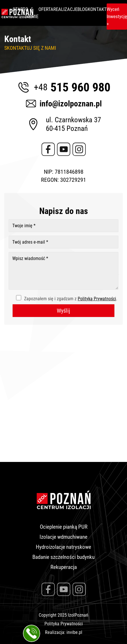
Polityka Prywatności (64, 624)
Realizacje (65, 9)
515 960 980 (63, 87)
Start (19, 9)
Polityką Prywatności (97, 299)
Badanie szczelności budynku (63, 557)
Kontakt (97, 9)
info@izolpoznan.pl (63, 104)
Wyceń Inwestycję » (117, 16)
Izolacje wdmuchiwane (63, 537)
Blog (83, 9)
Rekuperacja (64, 567)
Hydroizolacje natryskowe (63, 547)
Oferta (46, 9)
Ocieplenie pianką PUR (64, 527)
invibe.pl (74, 632)
